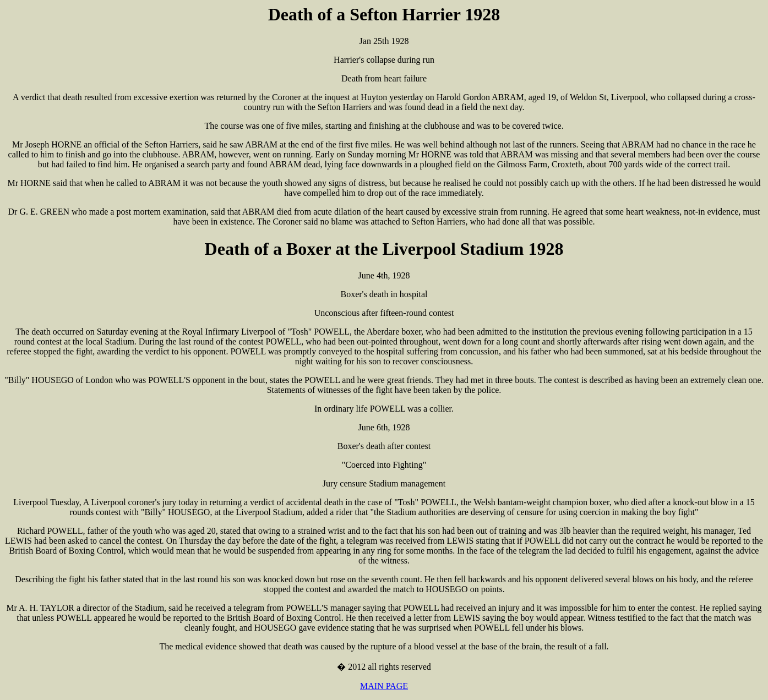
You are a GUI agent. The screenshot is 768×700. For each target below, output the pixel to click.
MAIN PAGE (384, 686)
